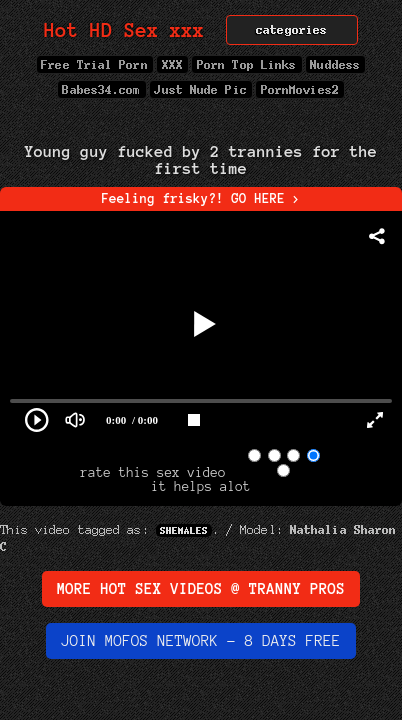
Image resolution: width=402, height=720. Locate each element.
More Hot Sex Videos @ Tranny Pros (201, 589)
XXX (172, 64)
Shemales (184, 530)
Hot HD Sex (124, 30)
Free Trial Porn (95, 64)
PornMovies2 (300, 89)
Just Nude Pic (201, 89)
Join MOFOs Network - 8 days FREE (201, 641)
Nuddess (336, 64)
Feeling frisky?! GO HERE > (201, 199)
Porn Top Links (246, 64)
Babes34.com (102, 89)
